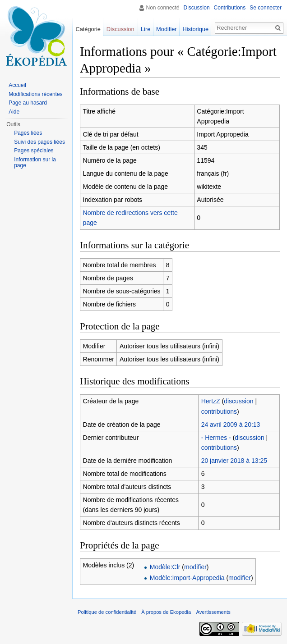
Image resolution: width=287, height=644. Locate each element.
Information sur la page (35, 163)
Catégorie (88, 29)
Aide (14, 112)
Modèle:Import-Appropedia (187, 578)
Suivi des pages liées (39, 142)
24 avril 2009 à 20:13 (231, 425)
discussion (238, 401)
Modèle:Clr (165, 567)
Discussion (197, 8)
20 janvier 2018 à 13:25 (234, 461)
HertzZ (211, 401)
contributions (219, 411)
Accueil (17, 85)
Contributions (230, 8)
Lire (146, 29)
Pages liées (28, 133)
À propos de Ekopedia (166, 612)
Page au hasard (28, 103)
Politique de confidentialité (107, 612)
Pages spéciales (34, 151)
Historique (195, 29)
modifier (195, 567)
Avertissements (213, 612)
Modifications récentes (35, 94)
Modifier (167, 29)
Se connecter (266, 8)
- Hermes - (216, 438)
